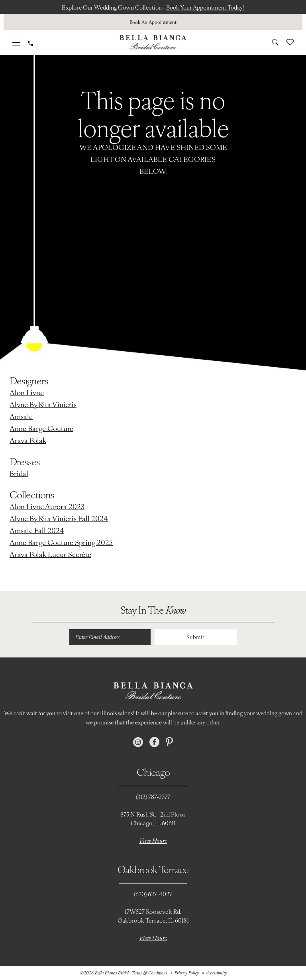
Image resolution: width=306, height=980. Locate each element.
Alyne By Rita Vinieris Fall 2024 (59, 518)
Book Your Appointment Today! (207, 7)
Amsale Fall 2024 (37, 530)
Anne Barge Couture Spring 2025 (61, 542)
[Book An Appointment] (153, 22)
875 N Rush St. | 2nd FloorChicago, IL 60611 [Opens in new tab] (153, 819)
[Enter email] (109, 637)
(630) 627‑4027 (153, 894)
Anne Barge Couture (41, 428)
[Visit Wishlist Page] (290, 42)
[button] (16, 42)
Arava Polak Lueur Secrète (50, 554)
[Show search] (275, 42)
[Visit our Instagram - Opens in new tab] (138, 743)
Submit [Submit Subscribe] (195, 637)
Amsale (21, 416)
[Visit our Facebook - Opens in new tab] (154, 743)
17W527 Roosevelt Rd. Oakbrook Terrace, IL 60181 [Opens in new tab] (153, 916)
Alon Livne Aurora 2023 (47, 506)
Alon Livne (27, 392)
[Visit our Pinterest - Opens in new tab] (169, 743)
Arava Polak (28, 440)
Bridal (19, 473)
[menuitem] (153, 22)
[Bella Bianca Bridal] (153, 42)
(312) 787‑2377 (153, 797)
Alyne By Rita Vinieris (43, 404)
